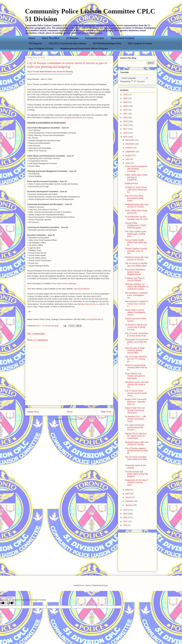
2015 (126, 137)
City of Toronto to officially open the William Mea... (136, 265)
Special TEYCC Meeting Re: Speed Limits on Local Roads (136, 436)
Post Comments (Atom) (75, 419)
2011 (126, 521)
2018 (126, 125)
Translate (138, 81)
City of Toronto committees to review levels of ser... (137, 335)
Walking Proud (131, 183)
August (129, 155)
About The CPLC (51, 38)
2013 (126, 514)
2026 (126, 95)
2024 (126, 102)
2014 (126, 510)
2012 (126, 517)
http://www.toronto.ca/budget (65, 284)
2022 (126, 110)
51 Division (72, 38)
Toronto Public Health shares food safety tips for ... (136, 242)
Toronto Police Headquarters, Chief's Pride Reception (136, 225)
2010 (126, 525)
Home (32, 38)
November (130, 144)
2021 (126, 114)
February (130, 501)
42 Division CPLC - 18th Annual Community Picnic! (136, 419)
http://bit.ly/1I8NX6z (82, 289)
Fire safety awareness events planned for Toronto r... (135, 427)
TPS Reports (35, 43)
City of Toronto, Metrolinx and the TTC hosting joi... (136, 359)
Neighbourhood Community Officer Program (84, 49)
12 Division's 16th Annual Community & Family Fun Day (136, 327)
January (129, 505)
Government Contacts (123, 38)
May (128, 490)
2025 (126, 98)
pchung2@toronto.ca (95, 319)
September (131, 152)
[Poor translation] (10, 603)
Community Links (95, 38)
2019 (126, 121)
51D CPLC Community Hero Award (67, 43)
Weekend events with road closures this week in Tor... (137, 385)
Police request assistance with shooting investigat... (136, 169)
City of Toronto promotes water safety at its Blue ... (136, 459)
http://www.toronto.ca (90, 304)
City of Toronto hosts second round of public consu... (136, 393)
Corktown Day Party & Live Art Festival (135, 279)
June (128, 163)
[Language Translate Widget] (134, 78)
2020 (126, 118)
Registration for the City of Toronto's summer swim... (136, 482)
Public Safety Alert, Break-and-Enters (136, 212)
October (129, 148)
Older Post (106, 412)
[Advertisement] (138, 551)
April (128, 494)
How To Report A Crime (41, 49)
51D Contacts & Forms (140, 43)
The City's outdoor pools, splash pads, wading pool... (136, 234)
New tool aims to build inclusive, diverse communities (135, 350)
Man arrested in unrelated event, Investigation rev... (136, 295)
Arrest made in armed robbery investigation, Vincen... (135, 312)
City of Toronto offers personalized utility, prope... (134, 198)
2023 (126, 106)
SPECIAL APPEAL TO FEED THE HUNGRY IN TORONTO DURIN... (137, 287)
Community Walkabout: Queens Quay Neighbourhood (135, 272)
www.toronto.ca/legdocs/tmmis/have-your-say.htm (73, 117)
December (130, 140)
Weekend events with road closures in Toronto (137, 206)
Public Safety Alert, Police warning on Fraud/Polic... (136, 177)
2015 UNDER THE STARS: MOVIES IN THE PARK (135, 376)
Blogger (105, 585)
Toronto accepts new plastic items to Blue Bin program (137, 474)
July (127, 159)
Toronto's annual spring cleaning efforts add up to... (136, 368)
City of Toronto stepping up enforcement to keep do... (136, 451)
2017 (126, 129)
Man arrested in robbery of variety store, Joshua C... (137, 304)
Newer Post (33, 412)
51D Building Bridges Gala (107, 43)
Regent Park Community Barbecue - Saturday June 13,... (136, 402)
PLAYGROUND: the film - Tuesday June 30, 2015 (136, 218)
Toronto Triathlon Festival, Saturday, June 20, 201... (136, 251)
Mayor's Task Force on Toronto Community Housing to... (135, 410)
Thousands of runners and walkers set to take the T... (136, 342)
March (128, 497)
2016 (126, 133)
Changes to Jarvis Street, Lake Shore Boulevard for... (136, 190)
